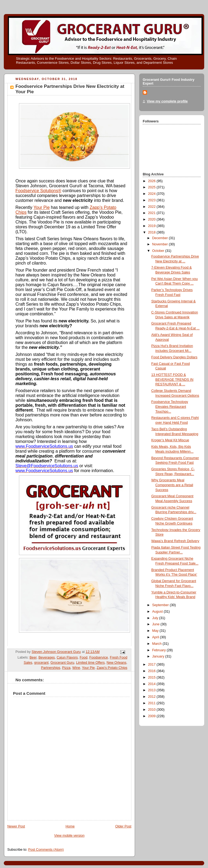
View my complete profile (167, 101)
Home (70, 826)
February (160, 650)
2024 (152, 194)
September (161, 605)
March (157, 644)
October (159, 251)
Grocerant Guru (62, 663)
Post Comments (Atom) (46, 850)
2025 (152, 187)
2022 (152, 207)
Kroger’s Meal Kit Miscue (170, 440)
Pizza (66, 668)
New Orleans (117, 663)
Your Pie (41, 207)
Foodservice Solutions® (38, 191)
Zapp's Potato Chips (112, 668)
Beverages (47, 657)
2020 (152, 219)
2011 (152, 703)
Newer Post (16, 826)
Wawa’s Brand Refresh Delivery (175, 541)
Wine (76, 668)
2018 (152, 232)
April (156, 637)
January (159, 656)
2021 (152, 213)
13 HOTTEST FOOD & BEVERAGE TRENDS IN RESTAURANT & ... (173, 380)
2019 (152, 226)
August (158, 612)
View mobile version (69, 836)
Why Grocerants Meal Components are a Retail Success (172, 485)
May (156, 631)
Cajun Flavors (67, 657)
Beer (33, 657)
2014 (152, 684)
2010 (152, 710)
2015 (152, 677)
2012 (152, 697)
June (156, 624)
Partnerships (51, 668)
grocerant (41, 663)
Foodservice (99, 657)
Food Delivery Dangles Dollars (174, 357)
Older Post (123, 826)
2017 (152, 665)
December (161, 238)
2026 (152, 181)
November (161, 244)
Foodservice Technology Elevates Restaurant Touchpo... (170, 407)
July (156, 618)
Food (84, 657)
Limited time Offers (90, 663)
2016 (152, 671)
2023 (152, 200)
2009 (152, 716)
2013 (152, 690)
